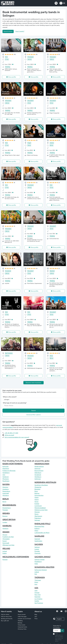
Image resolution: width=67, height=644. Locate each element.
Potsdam (5, 510)
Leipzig (37, 549)
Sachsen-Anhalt (40, 560)
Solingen (37, 520)
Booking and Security (7, 619)
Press (36, 619)
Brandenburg (7, 508)
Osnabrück (38, 475)
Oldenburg (38, 473)
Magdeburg (38, 562)
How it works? (20, 31)
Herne (36, 502)
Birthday (20, 623)
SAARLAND (39, 536)
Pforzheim (6, 479)
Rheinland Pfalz (39, 526)
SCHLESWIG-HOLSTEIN (44, 567)
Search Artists (8, 31)
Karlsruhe (5, 466)
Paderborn (38, 518)
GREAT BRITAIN (9, 520)
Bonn (36, 491)
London (5, 522)
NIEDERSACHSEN (42, 464)
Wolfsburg (38, 477)
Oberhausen (38, 516)
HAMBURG (7, 526)
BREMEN (6, 513)
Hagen (37, 498)
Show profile (12, 77)
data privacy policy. (58, 640)
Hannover (38, 469)
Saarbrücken (38, 541)
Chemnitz (37, 553)
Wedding (20, 621)
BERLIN (6, 499)
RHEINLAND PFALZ (42, 524)
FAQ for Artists (5, 614)
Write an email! (9, 435)
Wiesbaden (6, 539)
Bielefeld (37, 489)
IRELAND (6, 548)
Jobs (36, 617)
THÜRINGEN (40, 577)
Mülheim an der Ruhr (41, 510)
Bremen (5, 516)
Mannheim (6, 469)
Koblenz (37, 529)
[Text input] (57, 631)
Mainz (36, 531)
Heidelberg (6, 473)
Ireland (5, 551)
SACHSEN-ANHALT (43, 557)
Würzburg (6, 495)
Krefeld (37, 504)
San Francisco (39, 603)
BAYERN (6, 484)
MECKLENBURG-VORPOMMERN (16, 557)
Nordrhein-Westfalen (41, 485)
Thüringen (38, 580)
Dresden (37, 551)
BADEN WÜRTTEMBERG (13, 464)
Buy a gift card (5, 621)
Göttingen (38, 479)
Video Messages (22, 617)
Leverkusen (38, 506)
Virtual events (22, 625)
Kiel (36, 574)
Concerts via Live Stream (24, 619)
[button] (62, 3)
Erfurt (36, 582)
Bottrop (37, 493)
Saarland (37, 539)
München (5, 487)
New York (38, 595)
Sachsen (37, 547)
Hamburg (5, 529)
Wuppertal (38, 487)
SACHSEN (39, 544)
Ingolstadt (6, 493)
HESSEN (6, 532)
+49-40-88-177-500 (11, 433)
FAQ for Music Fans (6, 617)
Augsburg (6, 489)
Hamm (37, 500)
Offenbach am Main (8, 545)
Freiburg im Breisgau (9, 471)
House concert (22, 614)
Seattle (37, 601)
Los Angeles (38, 599)
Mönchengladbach (40, 508)
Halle (36, 564)
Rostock (5, 560)
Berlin (4, 502)
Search (33, 411)
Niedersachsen (39, 466)
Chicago (37, 593)
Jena (36, 584)
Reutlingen (6, 481)
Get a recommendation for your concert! (17, 437)
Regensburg (6, 491)
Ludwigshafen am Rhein (42, 533)
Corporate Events (22, 627)
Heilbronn (6, 477)
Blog (36, 614)
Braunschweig (39, 471)
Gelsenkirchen (39, 495)
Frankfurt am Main (8, 537)
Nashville (37, 597)
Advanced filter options (33, 415)
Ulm (4, 475)
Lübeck (37, 572)
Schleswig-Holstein (41, 570)
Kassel (5, 541)
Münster (37, 512)
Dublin (5, 553)
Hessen (5, 535)
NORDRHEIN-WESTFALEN (45, 482)
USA (36, 588)
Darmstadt (6, 543)
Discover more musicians (33, 383)
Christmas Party (22, 629)
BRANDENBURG (9, 505)
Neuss (37, 514)
